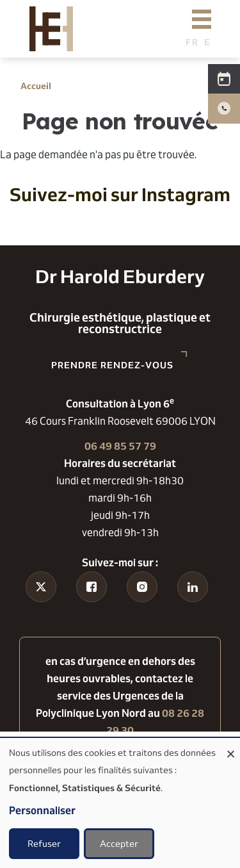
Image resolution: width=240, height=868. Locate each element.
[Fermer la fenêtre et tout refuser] (230, 746)
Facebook (92, 619)
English (211, 42)
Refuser (44, 844)
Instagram (142, 619)
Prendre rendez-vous (112, 365)
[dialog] (120, 803)
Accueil (36, 86)
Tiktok (41, 611)
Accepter (119, 844)
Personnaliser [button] (42, 811)
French (192, 42)
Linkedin (192, 611)
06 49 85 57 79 (120, 446)
